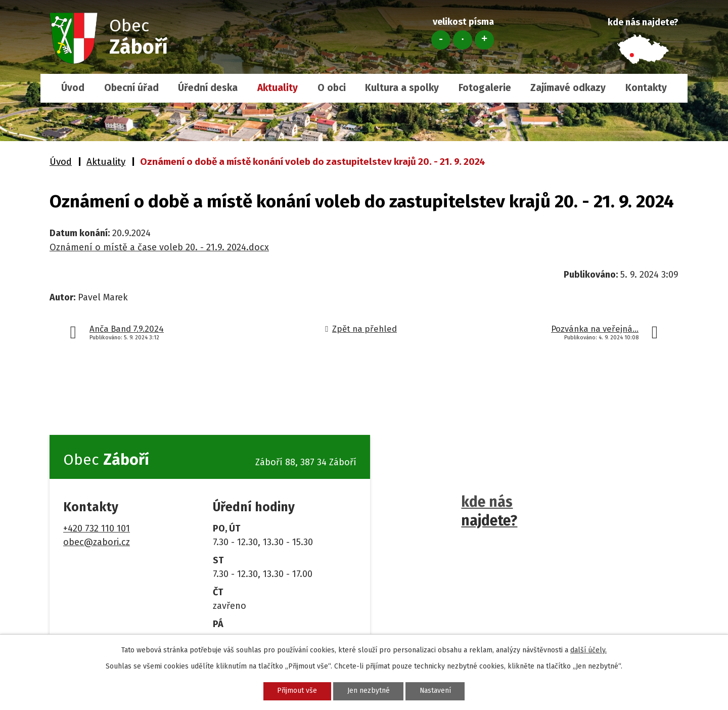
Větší (484, 40)
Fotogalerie (485, 88)
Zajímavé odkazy (568, 88)
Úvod (73, 88)
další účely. (588, 650)
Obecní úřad (131, 88)
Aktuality (278, 88)
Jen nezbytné (368, 691)
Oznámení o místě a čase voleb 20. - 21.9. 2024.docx (159, 247)
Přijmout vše (297, 691)
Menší (441, 40)
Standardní (463, 40)
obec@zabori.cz (97, 542)
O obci (332, 88)
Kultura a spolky (402, 88)
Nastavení (436, 691)
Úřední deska (208, 88)
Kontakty (646, 88)
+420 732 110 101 (97, 528)
